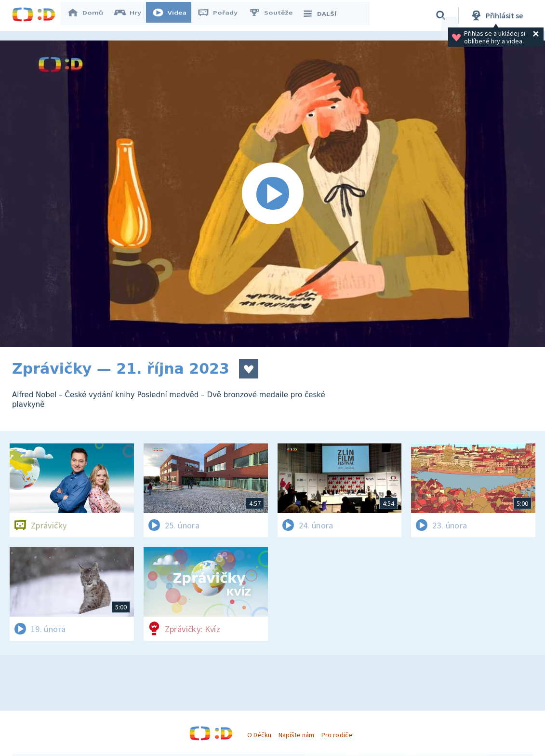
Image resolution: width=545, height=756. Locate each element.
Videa (174, 15)
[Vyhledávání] (441, 15)
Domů (90, 15)
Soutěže (275, 15)
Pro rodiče (337, 735)
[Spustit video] (272, 194)
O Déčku (259, 735)
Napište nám (296, 735)
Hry (132, 15)
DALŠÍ (324, 15)
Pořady (222, 15)
